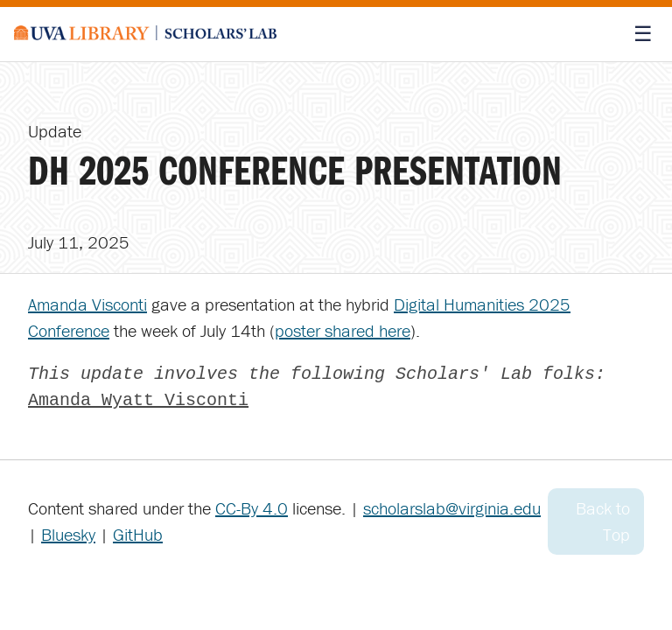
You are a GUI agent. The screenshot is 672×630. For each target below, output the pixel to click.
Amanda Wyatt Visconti (138, 400)
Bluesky (68, 534)
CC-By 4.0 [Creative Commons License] (252, 508)
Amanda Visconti (87, 304)
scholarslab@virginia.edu (452, 508)
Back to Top (603, 521)
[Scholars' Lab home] (145, 34)
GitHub (138, 534)
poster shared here (343, 330)
